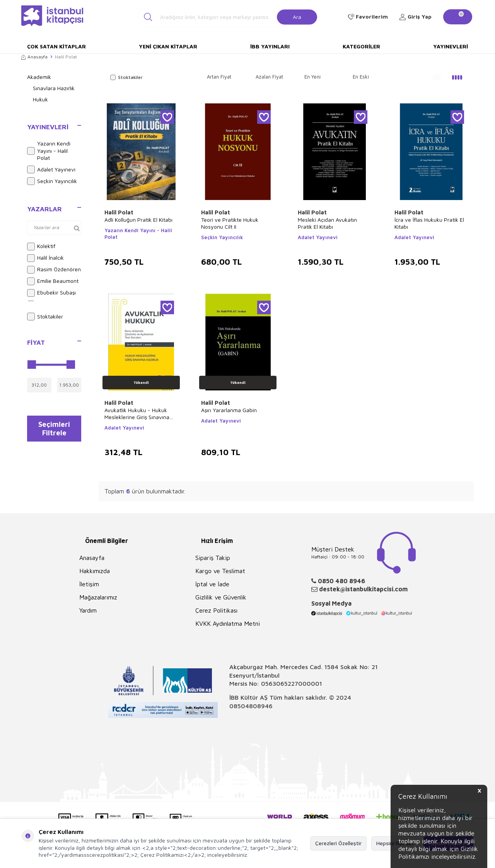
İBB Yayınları (270, 46)
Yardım (88, 610)
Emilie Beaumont (53, 281)
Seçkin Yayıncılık (52, 181)
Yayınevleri (451, 46)
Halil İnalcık (45, 258)
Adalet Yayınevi (51, 169)
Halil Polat (119, 212)
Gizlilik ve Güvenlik (221, 597)
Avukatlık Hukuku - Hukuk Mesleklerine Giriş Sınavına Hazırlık (137, 414)
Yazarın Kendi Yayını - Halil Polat (49, 151)
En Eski (361, 77)
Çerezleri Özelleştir (338, 843)
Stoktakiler (45, 317)
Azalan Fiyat (269, 77)
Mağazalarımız (98, 597)
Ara (297, 16)
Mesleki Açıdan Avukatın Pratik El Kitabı (327, 223)
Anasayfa (34, 57)
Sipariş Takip (213, 558)
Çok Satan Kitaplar (56, 46)
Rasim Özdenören (54, 270)
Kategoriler (361, 46)
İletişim (89, 584)
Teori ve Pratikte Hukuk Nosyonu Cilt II (230, 223)
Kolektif (41, 247)
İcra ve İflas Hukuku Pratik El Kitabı (429, 223)
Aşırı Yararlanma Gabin (229, 410)
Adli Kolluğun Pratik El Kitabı (138, 220)
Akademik (39, 77)
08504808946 (251, 706)
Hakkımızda (95, 571)
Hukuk (40, 99)
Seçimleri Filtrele (54, 430)
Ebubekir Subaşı (51, 293)
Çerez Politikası (216, 610)
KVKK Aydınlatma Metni (228, 623)
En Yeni (312, 77)
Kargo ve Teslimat (220, 571)
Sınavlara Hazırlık (54, 88)
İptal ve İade (212, 584)
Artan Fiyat (219, 77)
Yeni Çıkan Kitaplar (168, 46)
